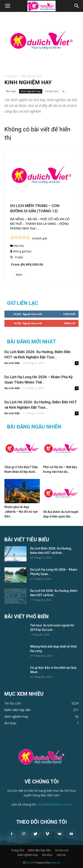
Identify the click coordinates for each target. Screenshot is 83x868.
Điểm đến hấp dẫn (39, 850)
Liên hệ (61, 855)
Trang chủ (11, 76)
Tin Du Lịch (52, 91)
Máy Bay (19, 246)
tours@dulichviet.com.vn (55, 804)
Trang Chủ (17, 850)
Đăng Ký (70, 323)
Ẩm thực (11, 91)
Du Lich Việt (12, 363)
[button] (77, 6)
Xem (19, 275)
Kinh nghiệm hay (31, 91)
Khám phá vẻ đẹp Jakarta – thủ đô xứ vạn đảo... (21, 512)
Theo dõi (69, 314)
